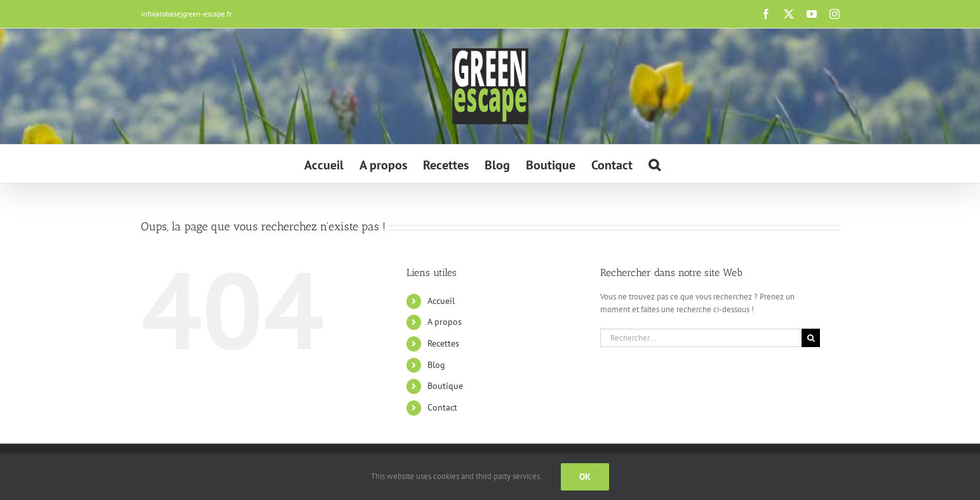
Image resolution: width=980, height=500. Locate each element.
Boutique (445, 386)
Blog (436, 365)
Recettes (443, 343)
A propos (445, 322)
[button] (654, 164)
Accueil (441, 301)
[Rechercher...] (701, 338)
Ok (585, 477)
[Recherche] (811, 338)
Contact (442, 407)
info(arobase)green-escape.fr (186, 14)
